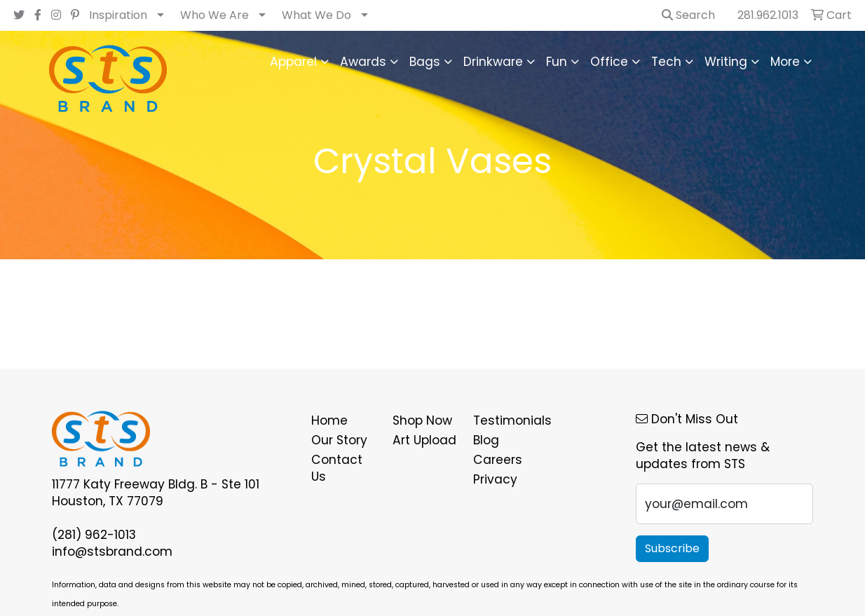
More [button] (785, 62)
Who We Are (214, 15)
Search (688, 15)
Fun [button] (557, 62)
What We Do (316, 15)
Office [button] (609, 62)
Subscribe (672, 548)
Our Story (339, 440)
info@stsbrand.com (112, 552)
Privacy (495, 479)
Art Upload (424, 440)
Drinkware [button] (493, 62)
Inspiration (118, 15)
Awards (363, 62)
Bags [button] (425, 62)
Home (329, 420)
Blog (486, 440)
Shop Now (422, 420)
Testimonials (505, 420)
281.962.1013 (768, 15)
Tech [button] (666, 62)
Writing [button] (726, 62)
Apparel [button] (293, 62)
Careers (498, 460)
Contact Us (337, 468)
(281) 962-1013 (94, 535)
